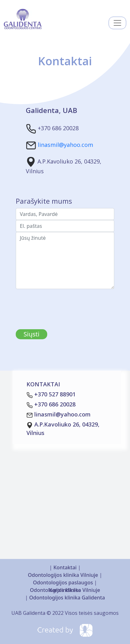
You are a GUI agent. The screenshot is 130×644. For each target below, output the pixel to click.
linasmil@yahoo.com (65, 145)
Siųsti (31, 334)
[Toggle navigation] (117, 23)
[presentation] (64, 301)
